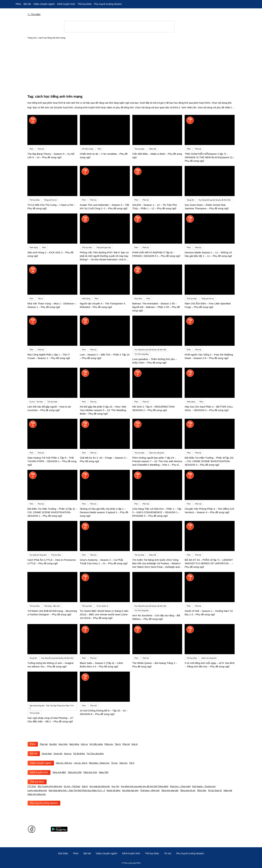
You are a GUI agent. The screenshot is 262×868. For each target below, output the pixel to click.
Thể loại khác (85, 4)
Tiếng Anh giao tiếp (170, 790)
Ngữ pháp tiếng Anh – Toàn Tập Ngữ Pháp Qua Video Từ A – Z (77, 790)
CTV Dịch (32, 786)
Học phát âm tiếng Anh (100, 786)
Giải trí (85, 786)
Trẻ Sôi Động (79, 754)
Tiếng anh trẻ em (188, 790)
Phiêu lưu (109, 744)
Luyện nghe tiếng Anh (37, 790)
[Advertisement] (131, 66)
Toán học (123, 763)
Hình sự (84, 744)
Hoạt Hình (63, 744)
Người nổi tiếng (113, 790)
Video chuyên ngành (44, 4)
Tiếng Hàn (202, 790)
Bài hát (27, 4)
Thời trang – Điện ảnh (150, 790)
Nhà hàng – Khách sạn (99, 763)
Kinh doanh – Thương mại (204, 786)
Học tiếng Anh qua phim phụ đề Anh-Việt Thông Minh (145, 786)
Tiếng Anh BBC (59, 772)
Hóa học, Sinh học (64, 763)
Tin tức (168, 853)
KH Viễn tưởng (96, 744)
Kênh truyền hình (66, 4)
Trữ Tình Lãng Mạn (95, 754)
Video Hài (228, 790)
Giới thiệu (63, 853)
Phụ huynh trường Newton (108, 4)
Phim (18, 4)
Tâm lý (118, 744)
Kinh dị (135, 744)
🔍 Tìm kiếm (34, 14)
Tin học (114, 763)
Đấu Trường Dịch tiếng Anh (50, 786)
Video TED (104, 772)
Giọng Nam (47, 754)
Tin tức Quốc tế (215, 790)
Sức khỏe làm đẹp (130, 790)
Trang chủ (32, 38)
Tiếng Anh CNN (75, 772)
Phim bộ (126, 744)
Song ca (68, 754)
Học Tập (115, 786)
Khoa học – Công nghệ (180, 786)
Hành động (74, 744)
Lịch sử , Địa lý (81, 763)
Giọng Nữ (58, 754)
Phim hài (44, 744)
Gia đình (53, 744)
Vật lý (132, 763)
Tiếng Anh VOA (90, 772)
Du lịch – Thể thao (72, 786)
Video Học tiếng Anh (37, 794)
